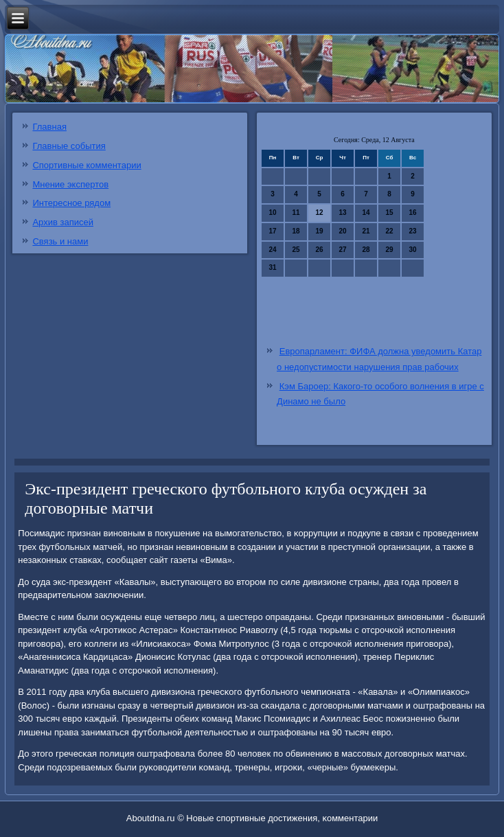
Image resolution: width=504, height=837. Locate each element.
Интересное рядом (71, 203)
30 (413, 250)
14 (366, 213)
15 (390, 213)
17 (273, 231)
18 (296, 231)
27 (343, 250)
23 (413, 231)
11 (296, 213)
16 (413, 213)
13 (343, 213)
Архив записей (63, 222)
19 (320, 231)
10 (273, 213)
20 (343, 231)
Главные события (69, 146)
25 (296, 250)
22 (390, 231)
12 (320, 213)
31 (273, 267)
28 (366, 250)
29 (390, 250)
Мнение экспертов (70, 184)
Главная (49, 127)
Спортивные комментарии (87, 165)
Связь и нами (60, 241)
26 (320, 250)
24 (273, 250)
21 (366, 231)
